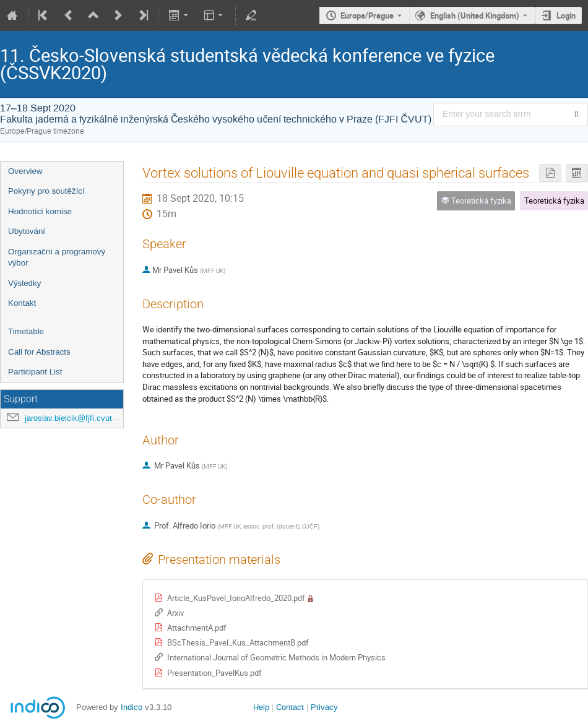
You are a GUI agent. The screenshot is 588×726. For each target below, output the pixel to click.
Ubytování (27, 231)
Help (261, 707)
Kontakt (22, 303)
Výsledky (24, 283)
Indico (132, 707)
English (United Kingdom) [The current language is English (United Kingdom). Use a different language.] (475, 15)
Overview (25, 171)
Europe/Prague (367, 15)
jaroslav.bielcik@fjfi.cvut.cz (74, 418)
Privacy (324, 707)
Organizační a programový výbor (57, 257)
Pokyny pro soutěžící (46, 191)
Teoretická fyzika (554, 201)
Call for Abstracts (39, 352)
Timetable (26, 331)
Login (566, 15)
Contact (290, 707)
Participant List (35, 372)
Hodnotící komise (40, 211)
